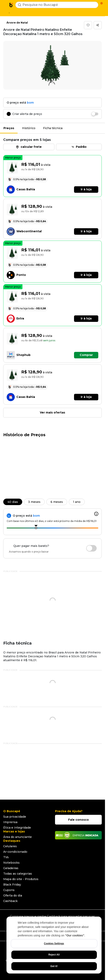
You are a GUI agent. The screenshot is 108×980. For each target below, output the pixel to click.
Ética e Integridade (17, 828)
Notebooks (11, 863)
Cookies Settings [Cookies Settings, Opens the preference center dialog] (54, 944)
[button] (88, 25)
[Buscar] (20, 5)
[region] (54, 945)
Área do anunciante (17, 837)
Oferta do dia (13, 895)
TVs (6, 857)
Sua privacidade (15, 817)
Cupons (9, 890)
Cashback (10, 901)
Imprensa (10, 822)
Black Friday (12, 885)
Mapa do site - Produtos (21, 879)
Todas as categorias (18, 874)
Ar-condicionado (15, 852)
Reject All (54, 955)
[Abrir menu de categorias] (5, 4)
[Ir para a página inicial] (11, 5)
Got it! (54, 966)
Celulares (10, 846)
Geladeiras (11, 868)
